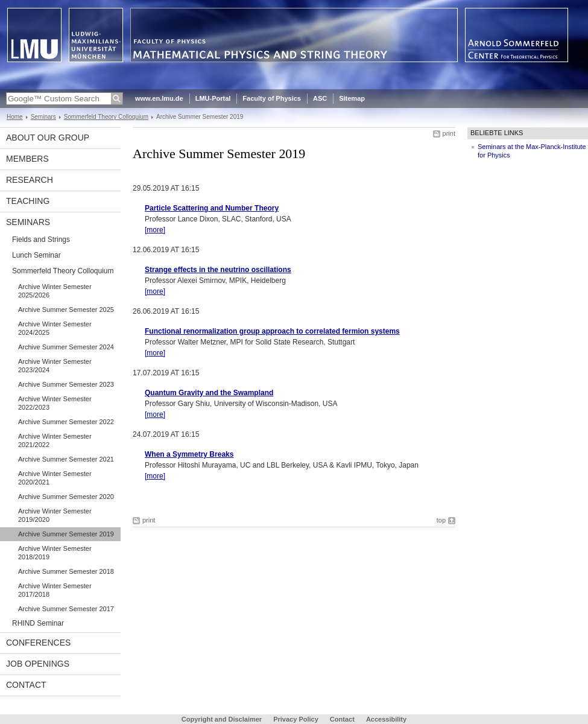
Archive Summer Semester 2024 (66, 347)
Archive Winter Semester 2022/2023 (55, 403)
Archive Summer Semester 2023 (66, 384)
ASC (320, 98)
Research (30, 180)
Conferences (38, 643)
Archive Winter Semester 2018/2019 (55, 553)
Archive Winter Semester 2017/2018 (55, 590)
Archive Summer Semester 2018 (66, 571)
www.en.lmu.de (159, 98)
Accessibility (386, 719)
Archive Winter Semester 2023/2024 (55, 366)
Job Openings (38, 664)
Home (15, 117)
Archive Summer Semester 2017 (66, 609)
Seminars (43, 117)
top (441, 520)
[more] (155, 230)
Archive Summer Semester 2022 (66, 422)
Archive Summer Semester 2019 (66, 534)
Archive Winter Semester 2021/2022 (55, 440)
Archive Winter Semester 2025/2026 (55, 291)
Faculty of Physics (272, 98)
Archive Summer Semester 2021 (66, 459)
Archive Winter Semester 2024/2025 (55, 328)
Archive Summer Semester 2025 (66, 310)
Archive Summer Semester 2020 (66, 497)
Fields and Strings (41, 240)
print (449, 133)
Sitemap (352, 98)
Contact (26, 685)
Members (27, 159)
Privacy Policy (296, 719)
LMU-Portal (213, 98)
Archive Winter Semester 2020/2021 (55, 478)
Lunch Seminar (36, 255)
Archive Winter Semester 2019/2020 (55, 515)
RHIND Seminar (38, 623)
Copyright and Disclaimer (222, 719)
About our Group (48, 138)
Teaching (28, 201)
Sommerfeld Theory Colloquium (106, 117)
